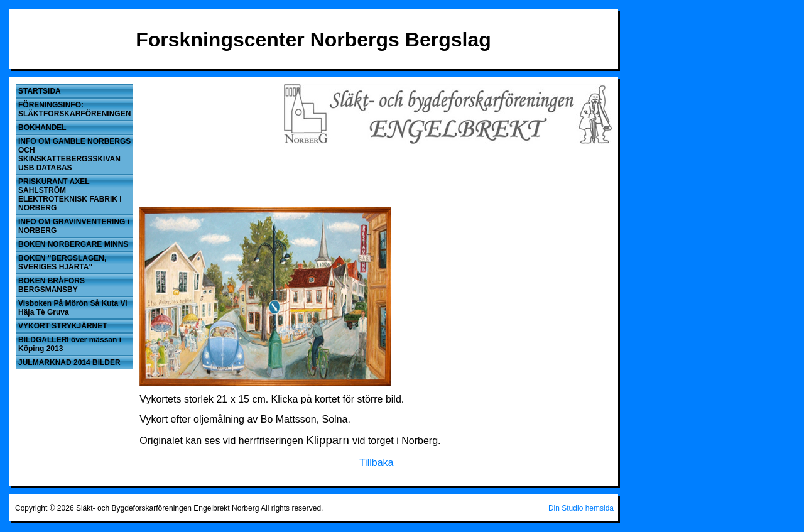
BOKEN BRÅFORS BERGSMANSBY (52, 285)
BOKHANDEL (42, 128)
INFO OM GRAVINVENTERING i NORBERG (74, 226)
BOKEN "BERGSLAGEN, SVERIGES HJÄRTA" (62, 263)
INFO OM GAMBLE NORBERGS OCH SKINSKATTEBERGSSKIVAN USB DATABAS (74, 155)
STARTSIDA (40, 91)
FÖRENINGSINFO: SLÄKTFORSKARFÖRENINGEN (74, 109)
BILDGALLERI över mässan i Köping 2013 (70, 344)
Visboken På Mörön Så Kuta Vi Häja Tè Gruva (73, 308)
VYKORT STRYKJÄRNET (63, 326)
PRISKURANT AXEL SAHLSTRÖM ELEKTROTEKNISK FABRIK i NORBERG (70, 195)
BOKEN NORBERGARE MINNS (73, 244)
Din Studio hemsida (581, 508)
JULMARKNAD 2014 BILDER (69, 362)
